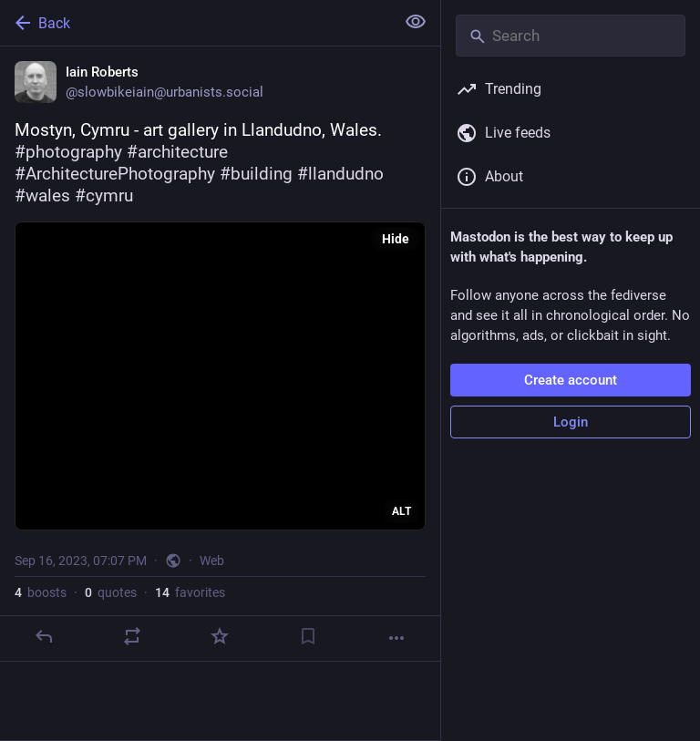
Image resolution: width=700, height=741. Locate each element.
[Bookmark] (308, 636)
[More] (396, 638)
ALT (401, 511)
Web (212, 561)
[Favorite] (220, 636)
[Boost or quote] (132, 636)
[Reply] (44, 636)
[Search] (571, 36)
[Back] (196, 23)
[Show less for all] (416, 22)
